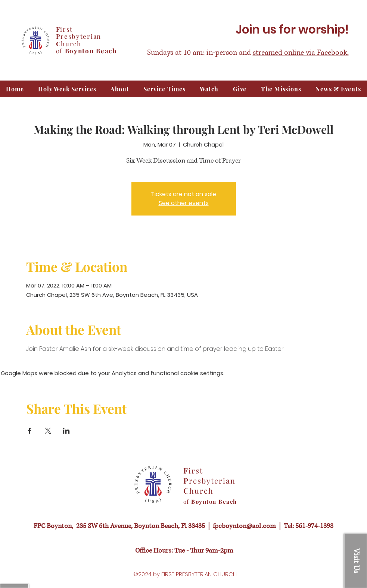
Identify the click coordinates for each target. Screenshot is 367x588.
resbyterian (81, 36)
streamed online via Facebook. (301, 53)
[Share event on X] (48, 431)
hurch (71, 44)
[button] (209, 89)
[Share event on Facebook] (30, 431)
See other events (184, 203)
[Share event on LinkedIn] (66, 431)
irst (66, 29)
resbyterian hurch (209, 485)
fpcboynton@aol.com (244, 526)
